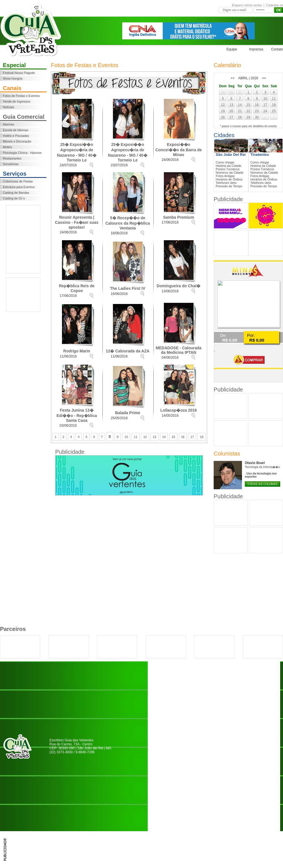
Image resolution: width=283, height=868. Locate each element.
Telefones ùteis (226, 183)
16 (183, 437)
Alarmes (8, 124)
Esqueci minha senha (247, 5)
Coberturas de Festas (18, 181)
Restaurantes (12, 158)
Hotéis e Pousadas (16, 136)
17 (192, 437)
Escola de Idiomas (16, 130)
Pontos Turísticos (228, 169)
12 (145, 437)
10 (126, 437)
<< (233, 78)
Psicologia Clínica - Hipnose (22, 153)
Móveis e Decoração (17, 141)
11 (136, 437)
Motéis (7, 147)
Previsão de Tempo (229, 186)
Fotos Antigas (225, 176)
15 (173, 437)
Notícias (8, 107)
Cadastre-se (275, 5)
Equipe (232, 49)
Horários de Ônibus (229, 179)
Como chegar (225, 162)
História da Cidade (229, 166)
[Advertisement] (23, 239)
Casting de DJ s (14, 198)
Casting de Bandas (16, 193)
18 (201, 437)
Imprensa (256, 49)
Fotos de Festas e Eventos (21, 96)
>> (264, 78)
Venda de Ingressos (17, 101)
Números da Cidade (230, 173)
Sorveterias (11, 164)
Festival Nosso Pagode (19, 73)
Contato (277, 49)
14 (164, 437)
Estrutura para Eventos (19, 187)
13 (155, 437)
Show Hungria (13, 78)
